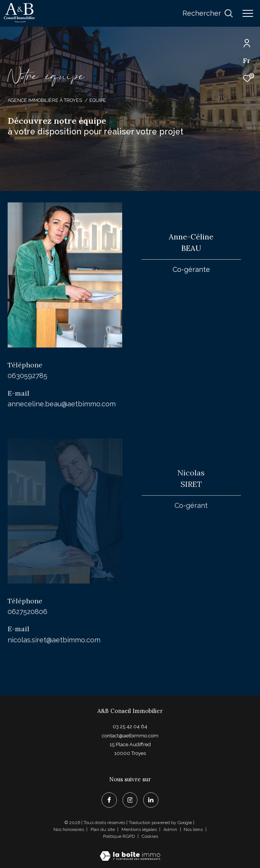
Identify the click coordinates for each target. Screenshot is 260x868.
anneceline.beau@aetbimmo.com (62, 404)
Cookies (150, 836)
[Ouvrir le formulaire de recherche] (208, 13)
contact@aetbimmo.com (130, 736)
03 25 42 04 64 (130, 727)
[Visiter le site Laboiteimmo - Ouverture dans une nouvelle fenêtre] (130, 851)
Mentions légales (140, 829)
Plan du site (103, 829)
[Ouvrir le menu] (248, 13)
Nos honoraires (69, 829)
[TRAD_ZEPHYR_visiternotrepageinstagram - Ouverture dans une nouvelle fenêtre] (130, 800)
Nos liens (194, 829)
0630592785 (27, 376)
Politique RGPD (119, 836)
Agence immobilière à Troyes (45, 100)
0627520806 (27, 612)
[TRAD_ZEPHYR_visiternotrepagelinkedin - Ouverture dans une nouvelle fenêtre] (151, 800)
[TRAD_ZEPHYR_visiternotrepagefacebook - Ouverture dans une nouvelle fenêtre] (109, 800)
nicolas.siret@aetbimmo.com (54, 640)
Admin (171, 829)
